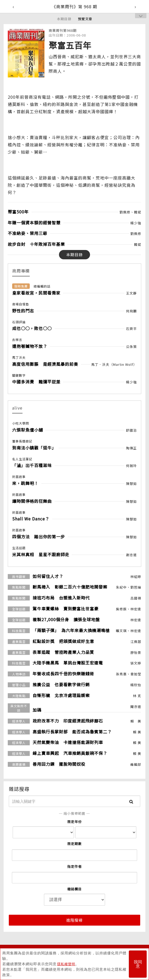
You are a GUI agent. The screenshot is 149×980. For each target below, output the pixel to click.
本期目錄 (64, 19)
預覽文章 (85, 19)
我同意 (138, 964)
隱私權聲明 (67, 964)
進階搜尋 (74, 920)
